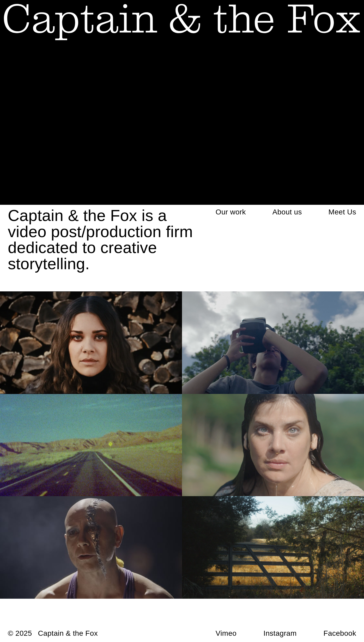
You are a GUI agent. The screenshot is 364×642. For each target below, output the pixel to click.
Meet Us (342, 212)
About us (287, 212)
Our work (231, 212)
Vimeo (226, 633)
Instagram (280, 633)
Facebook (340, 633)
